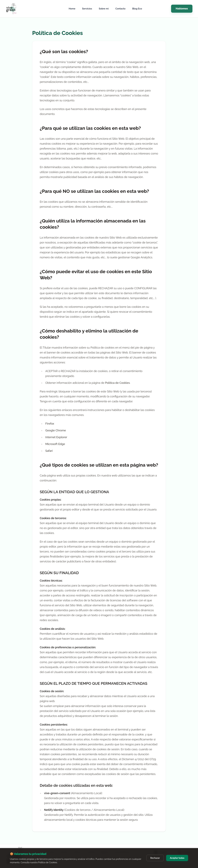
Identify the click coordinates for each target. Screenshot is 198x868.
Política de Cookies (117, 383)
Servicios (87, 9)
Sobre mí (104, 9)
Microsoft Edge (55, 444)
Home (72, 9)
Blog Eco (137, 9)
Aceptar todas (177, 858)
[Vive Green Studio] (16, 9)
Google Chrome (56, 430)
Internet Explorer (56, 437)
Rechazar (155, 858)
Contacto (120, 9)
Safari (49, 451)
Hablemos (182, 9)
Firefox (50, 424)
